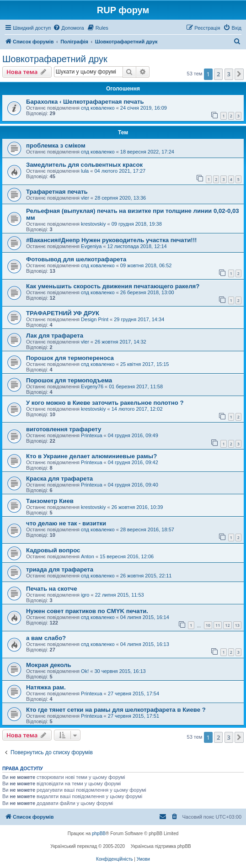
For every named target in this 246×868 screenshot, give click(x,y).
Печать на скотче (52, 589)
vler (85, 198)
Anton (88, 556)
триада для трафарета (60, 569)
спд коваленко (98, 108)
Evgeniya (91, 246)
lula (85, 171)
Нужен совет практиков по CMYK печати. (87, 611)
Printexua (91, 435)
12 (227, 625)
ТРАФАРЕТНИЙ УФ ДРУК (63, 313)
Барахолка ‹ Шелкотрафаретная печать (85, 102)
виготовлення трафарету (64, 429)
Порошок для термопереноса (70, 358)
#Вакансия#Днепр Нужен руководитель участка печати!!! (111, 240)
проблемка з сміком (56, 146)
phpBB (99, 834)
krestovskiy (93, 224)
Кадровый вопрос (53, 550)
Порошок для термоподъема (69, 380)
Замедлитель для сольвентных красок (84, 165)
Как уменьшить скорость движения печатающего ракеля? (113, 286)
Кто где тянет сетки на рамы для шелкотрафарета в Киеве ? (116, 710)
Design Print (95, 319)
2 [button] (218, 74)
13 (237, 625)
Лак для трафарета (55, 336)
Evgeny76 (92, 386)
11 (218, 625)
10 (208, 625)
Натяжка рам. (46, 687)
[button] (239, 74)
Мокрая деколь (49, 665)
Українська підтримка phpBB (161, 846)
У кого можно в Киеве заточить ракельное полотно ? (105, 403)
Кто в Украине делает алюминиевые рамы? (91, 456)
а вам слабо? (46, 638)
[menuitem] (68, 28)
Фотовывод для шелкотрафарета (76, 259)
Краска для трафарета (59, 479)
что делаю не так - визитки (66, 523)
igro (85, 595)
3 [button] (229, 74)
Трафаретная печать (57, 192)
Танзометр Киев (50, 501)
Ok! (85, 671)
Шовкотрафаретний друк (55, 59)
